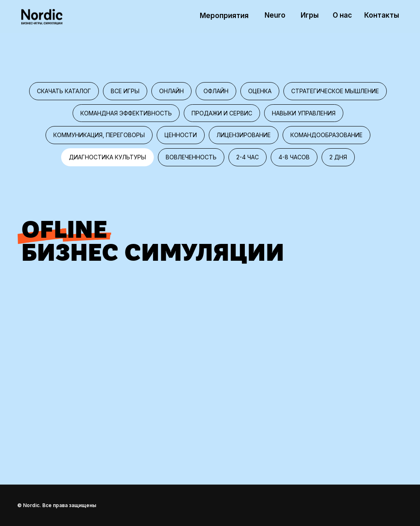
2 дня (338, 157)
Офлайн (216, 91)
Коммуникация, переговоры (99, 135)
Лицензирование (244, 135)
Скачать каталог (64, 91)
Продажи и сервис (222, 113)
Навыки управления (304, 113)
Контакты (382, 15)
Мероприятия (224, 16)
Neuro (275, 15)
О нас (342, 15)
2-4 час (248, 157)
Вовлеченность (191, 157)
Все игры (125, 91)
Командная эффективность (126, 113)
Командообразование (326, 135)
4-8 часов (294, 157)
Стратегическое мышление (335, 91)
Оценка (260, 91)
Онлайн (171, 91)
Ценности (181, 135)
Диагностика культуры (107, 157)
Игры (310, 15)
